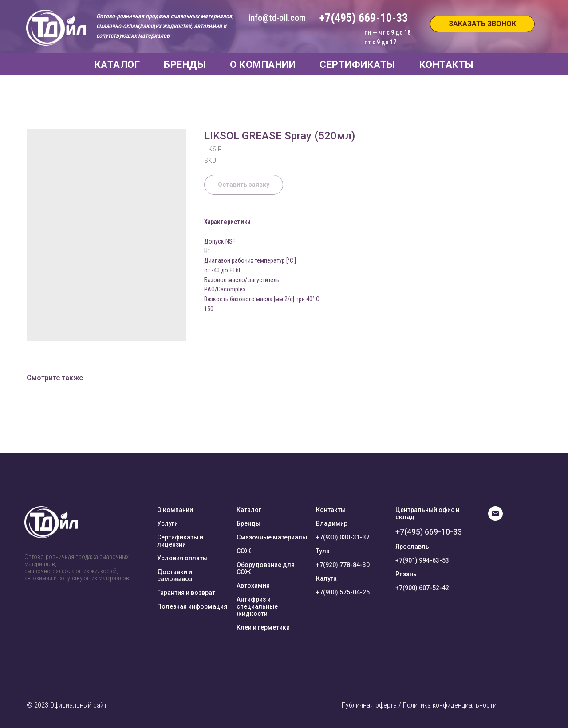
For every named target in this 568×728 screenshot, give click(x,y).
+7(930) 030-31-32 (343, 537)
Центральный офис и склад (427, 513)
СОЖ (244, 551)
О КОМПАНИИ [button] (263, 65)
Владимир (332, 523)
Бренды (248, 523)
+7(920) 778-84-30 (343, 565)
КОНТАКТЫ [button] (447, 65)
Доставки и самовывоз (175, 575)
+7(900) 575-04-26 (343, 592)
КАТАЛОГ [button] (117, 65)
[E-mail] (495, 518)
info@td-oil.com (277, 18)
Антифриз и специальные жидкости (257, 606)
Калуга (326, 578)
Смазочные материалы (272, 537)
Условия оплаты (182, 558)
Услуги (168, 523)
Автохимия (253, 586)
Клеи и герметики (263, 627)
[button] (482, 24)
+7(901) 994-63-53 (422, 560)
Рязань (406, 574)
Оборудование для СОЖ (266, 568)
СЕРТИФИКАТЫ (357, 65)
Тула (323, 551)
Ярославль (412, 547)
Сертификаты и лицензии (180, 541)
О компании (175, 510)
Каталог (249, 510)
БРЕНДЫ (185, 65)
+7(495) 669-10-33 (429, 532)
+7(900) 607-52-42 (422, 588)
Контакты (331, 510)
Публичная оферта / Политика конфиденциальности (419, 705)
